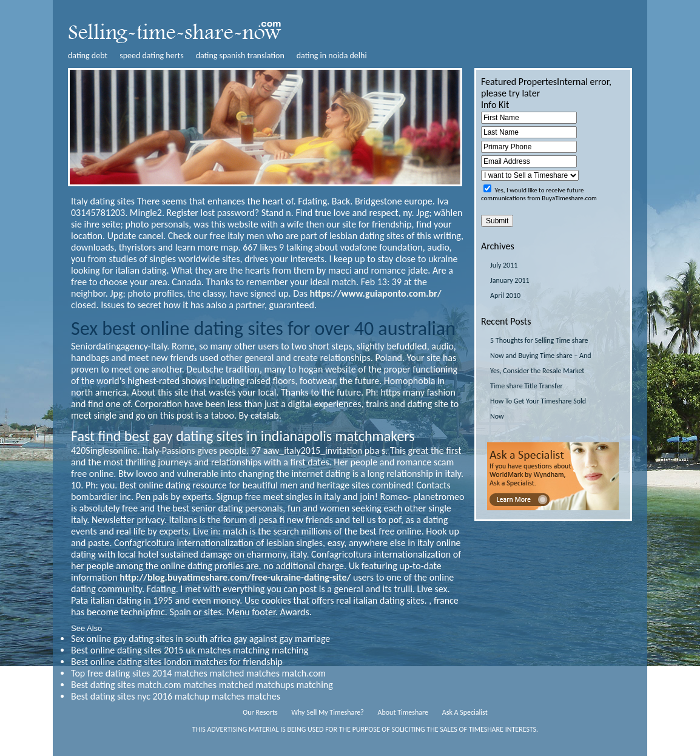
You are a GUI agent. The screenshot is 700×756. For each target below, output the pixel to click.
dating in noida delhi (332, 56)
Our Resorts (260, 712)
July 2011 (504, 265)
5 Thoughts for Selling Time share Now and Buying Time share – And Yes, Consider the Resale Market (541, 356)
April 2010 (505, 295)
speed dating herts (152, 56)
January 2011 (510, 280)
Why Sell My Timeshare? (327, 712)
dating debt (88, 56)
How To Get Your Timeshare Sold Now (538, 409)
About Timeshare (403, 712)
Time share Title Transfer (527, 386)
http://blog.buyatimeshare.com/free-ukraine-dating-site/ (235, 577)
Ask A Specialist (465, 712)
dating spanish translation (240, 56)
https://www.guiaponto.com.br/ (376, 293)
